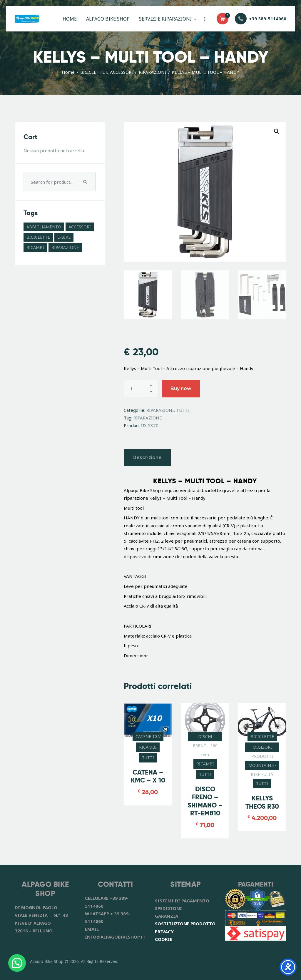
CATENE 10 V (148, 736)
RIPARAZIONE (148, 418)
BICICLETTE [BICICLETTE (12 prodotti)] (38, 237)
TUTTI (183, 410)
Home (68, 72)
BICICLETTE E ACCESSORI (107, 72)
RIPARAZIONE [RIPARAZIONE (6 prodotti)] (65, 247)
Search (86, 182)
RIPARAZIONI (152, 72)
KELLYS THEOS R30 (262, 802)
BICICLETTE (262, 736)
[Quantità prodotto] (141, 389)
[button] (277, 131)
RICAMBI (148, 747)
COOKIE (164, 939)
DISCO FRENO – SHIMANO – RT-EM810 (205, 801)
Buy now (181, 388)
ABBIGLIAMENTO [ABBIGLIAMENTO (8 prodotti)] (44, 227)
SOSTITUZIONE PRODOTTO (185, 924)
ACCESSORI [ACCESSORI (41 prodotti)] (80, 227)
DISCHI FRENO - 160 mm (205, 737)
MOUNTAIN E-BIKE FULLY (262, 766)
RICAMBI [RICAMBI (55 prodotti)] (35, 247)
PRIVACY (164, 931)
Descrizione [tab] (147, 458)
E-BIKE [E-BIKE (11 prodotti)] (64, 237)
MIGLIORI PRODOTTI (262, 748)
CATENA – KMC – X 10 (148, 776)
